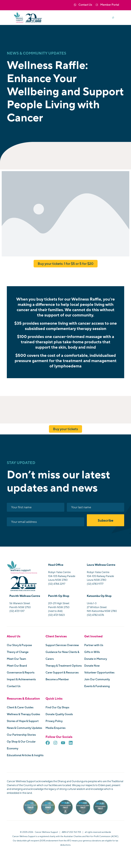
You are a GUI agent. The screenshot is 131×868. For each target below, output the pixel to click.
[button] (114, 18)
